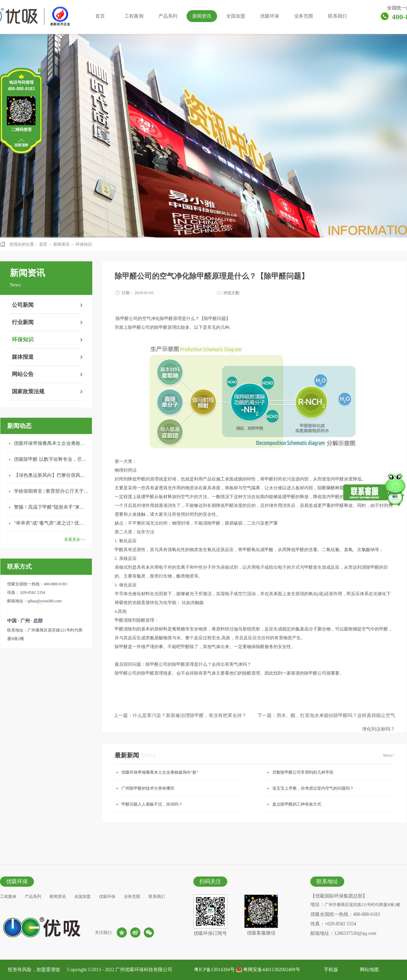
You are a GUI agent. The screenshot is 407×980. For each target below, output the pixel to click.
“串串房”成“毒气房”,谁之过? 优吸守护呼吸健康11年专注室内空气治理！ (51, 523)
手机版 (330, 970)
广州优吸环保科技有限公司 (144, 970)
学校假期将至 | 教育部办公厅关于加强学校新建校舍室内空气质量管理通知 (51, 491)
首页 (100, 16)
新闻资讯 (61, 244)
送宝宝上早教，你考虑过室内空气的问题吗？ (313, 788)
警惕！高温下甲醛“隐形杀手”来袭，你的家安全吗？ (51, 507)
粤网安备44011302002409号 (272, 970)
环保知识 (84, 244)
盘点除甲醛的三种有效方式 (297, 804)
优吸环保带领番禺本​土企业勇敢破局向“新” (51, 443)
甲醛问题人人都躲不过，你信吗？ (152, 804)
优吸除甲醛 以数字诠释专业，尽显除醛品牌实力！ (51, 459)
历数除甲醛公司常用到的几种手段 (303, 772)
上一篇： (180, 715)
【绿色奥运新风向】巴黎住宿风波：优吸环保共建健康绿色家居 (51, 475)
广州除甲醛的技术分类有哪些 (148, 788)
